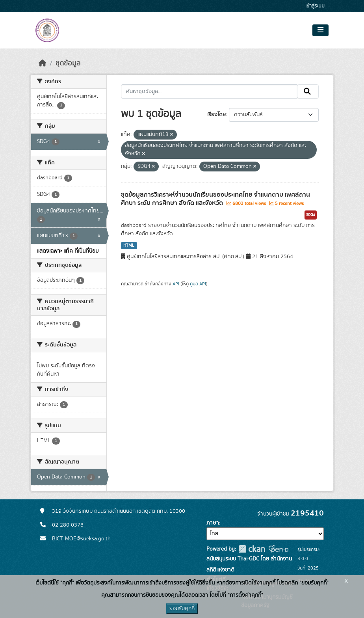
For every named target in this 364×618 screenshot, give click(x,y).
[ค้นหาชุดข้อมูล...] (209, 91)
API (176, 284)
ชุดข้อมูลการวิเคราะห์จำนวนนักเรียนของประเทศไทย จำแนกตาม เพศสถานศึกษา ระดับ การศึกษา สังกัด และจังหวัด (215, 199)
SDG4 (311, 215)
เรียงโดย (216, 115)
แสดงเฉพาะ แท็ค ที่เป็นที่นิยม (68, 251)
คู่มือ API (198, 284)
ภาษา (213, 523)
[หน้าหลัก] (43, 63)
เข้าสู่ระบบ (315, 6)
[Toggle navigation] (320, 30)
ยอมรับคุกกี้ (182, 609)
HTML (129, 246)
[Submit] (308, 91)
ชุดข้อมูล (68, 63)
